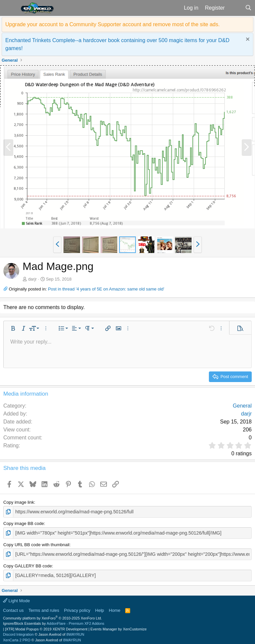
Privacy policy (77, 608)
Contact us (13, 608)
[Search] (248, 8)
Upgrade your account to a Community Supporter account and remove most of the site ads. (113, 24)
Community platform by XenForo (52, 616)
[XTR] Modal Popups (46, 627)
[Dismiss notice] (247, 40)
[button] (9, 8)
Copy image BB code (24, 523)
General (242, 406)
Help (100, 608)
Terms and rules (44, 608)
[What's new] (235, 8)
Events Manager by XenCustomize (118, 627)
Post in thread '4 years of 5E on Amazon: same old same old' (106, 289)
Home (115, 608)
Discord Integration (18, 632)
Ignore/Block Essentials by (54, 621)
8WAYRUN (75, 632)
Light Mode (16, 599)
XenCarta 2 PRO (17, 638)
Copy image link (19, 502)
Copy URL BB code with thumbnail (36, 544)
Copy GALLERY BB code (28, 564)
